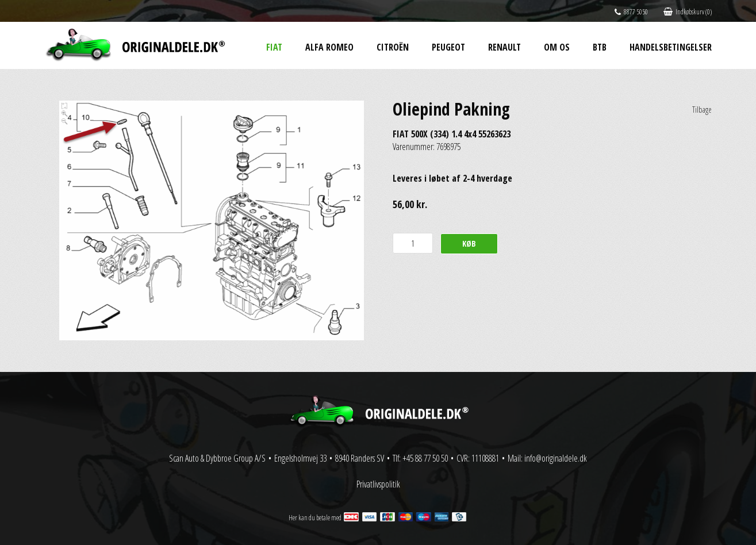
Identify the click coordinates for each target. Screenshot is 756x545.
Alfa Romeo (329, 47)
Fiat (274, 47)
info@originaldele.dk (556, 458)
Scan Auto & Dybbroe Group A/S (217, 458)
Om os (557, 47)
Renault (504, 47)
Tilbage (702, 110)
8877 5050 (631, 12)
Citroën (393, 47)
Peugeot (448, 47)
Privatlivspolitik (378, 484)
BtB (600, 47)
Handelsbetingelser (671, 47)
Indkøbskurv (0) (688, 12)
